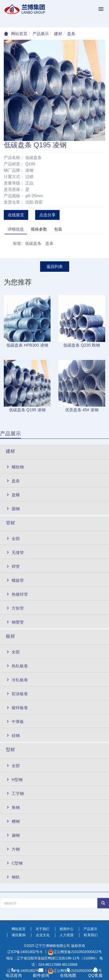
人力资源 (67, 935)
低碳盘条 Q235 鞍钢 (82, 345)
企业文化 (43, 935)
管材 (10, 523)
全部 (13, 539)
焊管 (13, 566)
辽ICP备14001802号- (24, 952)
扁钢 (13, 835)
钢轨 (13, 877)
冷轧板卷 (17, 680)
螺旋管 (15, 580)
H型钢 (14, 780)
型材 (10, 750)
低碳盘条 (33, 243)
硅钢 (13, 736)
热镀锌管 (17, 594)
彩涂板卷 (17, 694)
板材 (10, 636)
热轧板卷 (17, 666)
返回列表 (55, 267)
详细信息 (16, 229)
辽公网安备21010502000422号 (77, 952)
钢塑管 (15, 622)
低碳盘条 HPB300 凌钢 (27, 345)
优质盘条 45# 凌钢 (82, 410)
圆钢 (13, 509)
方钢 (13, 849)
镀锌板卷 (17, 708)
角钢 (13, 807)
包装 (58, 229)
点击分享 (47, 215)
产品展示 (41, 34)
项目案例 (19, 935)
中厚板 (15, 722)
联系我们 (91, 935)
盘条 (71, 34)
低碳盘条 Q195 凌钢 (27, 410)
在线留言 (16, 215)
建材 (58, 34)
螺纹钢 (15, 467)
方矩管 (15, 608)
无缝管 (15, 553)
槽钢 (13, 821)
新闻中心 (67, 929)
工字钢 (15, 794)
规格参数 (39, 229)
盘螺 (13, 495)
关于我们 (42, 929)
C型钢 (14, 863)
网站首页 (19, 34)
